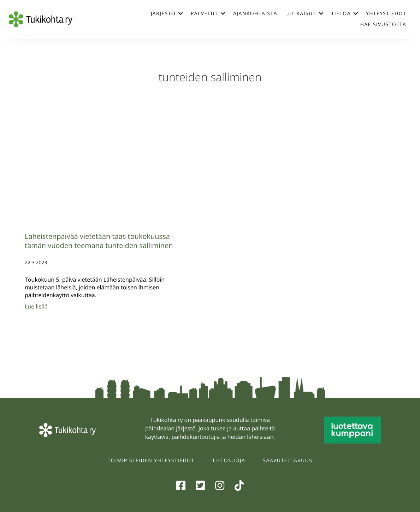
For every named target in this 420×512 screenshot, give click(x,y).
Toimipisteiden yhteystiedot (151, 461)
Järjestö (163, 14)
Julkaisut (302, 14)
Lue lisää (36, 306)
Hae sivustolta (383, 25)
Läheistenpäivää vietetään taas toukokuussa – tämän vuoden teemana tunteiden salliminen (100, 241)
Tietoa (341, 14)
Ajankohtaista (255, 14)
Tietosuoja (229, 461)
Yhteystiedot (386, 14)
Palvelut (204, 14)
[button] (181, 13)
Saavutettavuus (288, 461)
